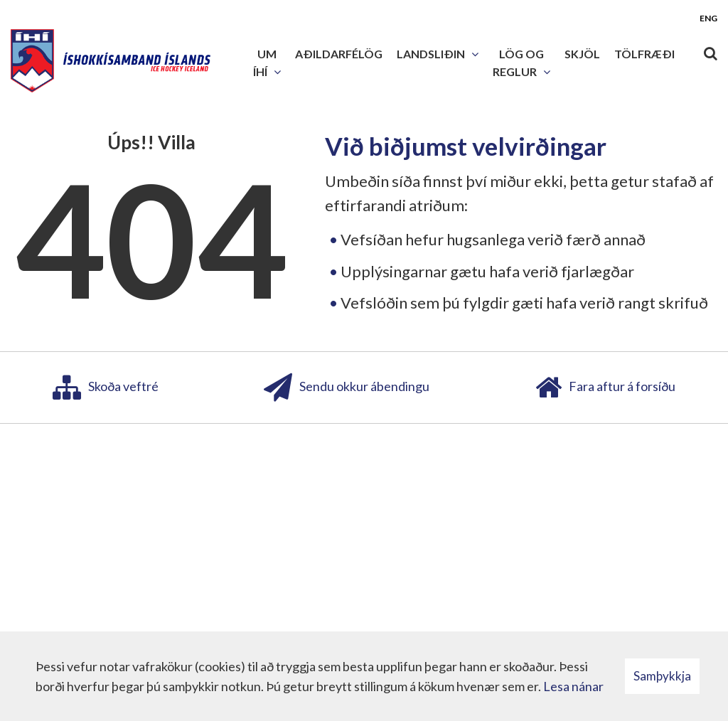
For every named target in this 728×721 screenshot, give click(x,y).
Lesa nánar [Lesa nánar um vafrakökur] (573, 686)
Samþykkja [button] (662, 676)
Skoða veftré (106, 388)
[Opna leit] (710, 50)
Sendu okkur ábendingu (347, 388)
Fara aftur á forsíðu (605, 388)
